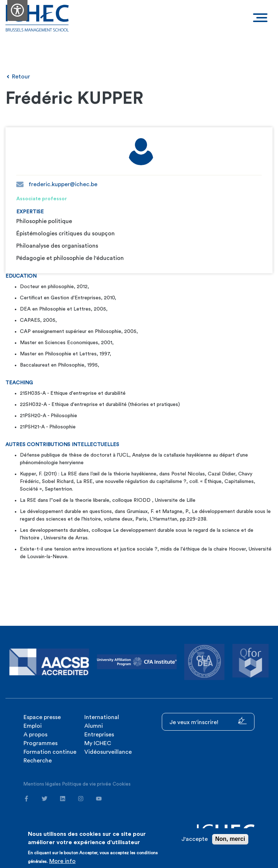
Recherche (38, 761)
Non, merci (230, 839)
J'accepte (195, 839)
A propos (35, 735)
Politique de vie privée (87, 784)
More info (62, 861)
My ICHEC (98, 743)
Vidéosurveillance (108, 752)
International (102, 717)
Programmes (41, 743)
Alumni (94, 726)
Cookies (122, 784)
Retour (18, 77)
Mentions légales (42, 784)
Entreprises (99, 735)
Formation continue (50, 752)
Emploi (33, 726)
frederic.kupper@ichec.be (57, 184)
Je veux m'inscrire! (208, 721)
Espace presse (42, 717)
